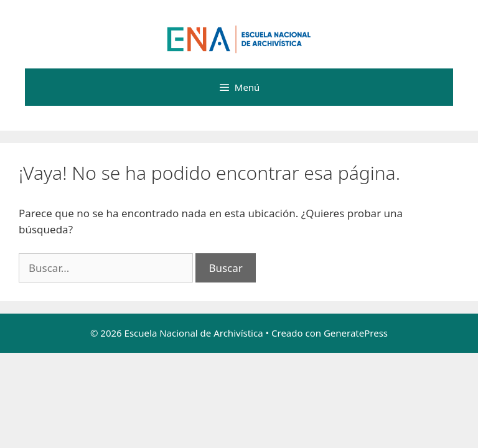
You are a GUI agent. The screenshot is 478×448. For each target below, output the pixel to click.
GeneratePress (356, 333)
